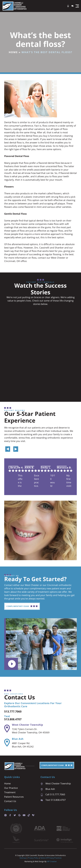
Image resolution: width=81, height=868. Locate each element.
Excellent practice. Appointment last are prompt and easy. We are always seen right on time (37, 481)
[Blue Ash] (7, 743)
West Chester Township (27, 725)
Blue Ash (18, 739)
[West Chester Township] (7, 729)
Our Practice (11, 788)
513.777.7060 (15, 711)
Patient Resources (14, 797)
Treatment (10, 792)
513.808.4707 (15, 719)
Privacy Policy (33, 858)
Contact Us (10, 801)
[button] (77, 6)
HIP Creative (52, 861)
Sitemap (23, 858)
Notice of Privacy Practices (51, 858)
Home (13, 52)
